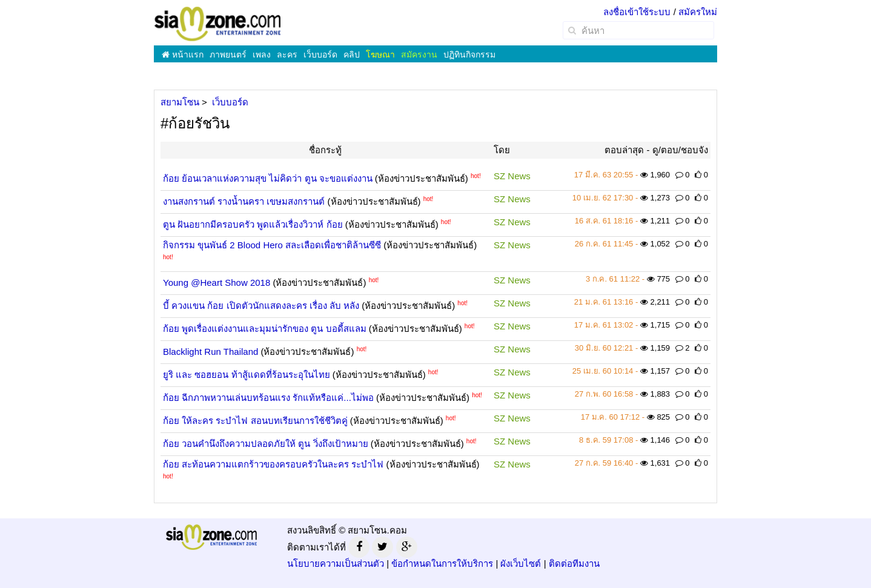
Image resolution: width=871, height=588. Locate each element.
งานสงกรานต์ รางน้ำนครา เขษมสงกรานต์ (244, 201)
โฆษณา (380, 55)
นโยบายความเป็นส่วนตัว (336, 563)
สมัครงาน (419, 55)
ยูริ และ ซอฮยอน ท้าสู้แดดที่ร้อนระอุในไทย (247, 375)
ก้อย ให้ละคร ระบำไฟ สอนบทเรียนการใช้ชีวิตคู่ (255, 421)
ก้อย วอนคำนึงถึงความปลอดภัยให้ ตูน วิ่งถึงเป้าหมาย (266, 444)
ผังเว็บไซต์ (521, 563)
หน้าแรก (183, 55)
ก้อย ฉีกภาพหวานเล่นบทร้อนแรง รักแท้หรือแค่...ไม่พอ (268, 398)
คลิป (352, 55)
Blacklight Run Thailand (210, 352)
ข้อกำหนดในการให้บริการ (442, 563)
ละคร (287, 55)
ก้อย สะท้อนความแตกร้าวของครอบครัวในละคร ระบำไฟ (273, 464)
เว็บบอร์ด (320, 55)
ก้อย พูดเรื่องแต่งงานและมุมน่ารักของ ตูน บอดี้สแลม (265, 329)
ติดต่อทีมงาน (574, 563)
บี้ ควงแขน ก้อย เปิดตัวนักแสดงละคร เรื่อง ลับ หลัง (261, 306)
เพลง (262, 55)
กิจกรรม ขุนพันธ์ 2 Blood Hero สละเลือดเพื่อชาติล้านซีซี (272, 245)
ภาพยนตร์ (228, 55)
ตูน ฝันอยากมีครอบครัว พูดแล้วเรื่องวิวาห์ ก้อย (253, 224)
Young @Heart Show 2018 (217, 282)
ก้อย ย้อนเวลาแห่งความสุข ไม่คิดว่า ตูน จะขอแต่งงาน (268, 178)
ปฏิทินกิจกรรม (469, 55)
